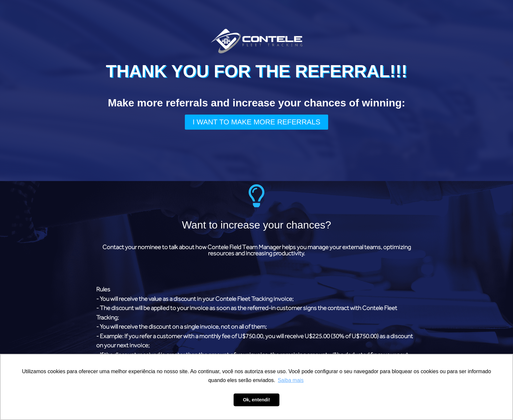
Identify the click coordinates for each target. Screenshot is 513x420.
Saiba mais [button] (291, 380)
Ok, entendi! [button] (256, 400)
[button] (256, 122)
